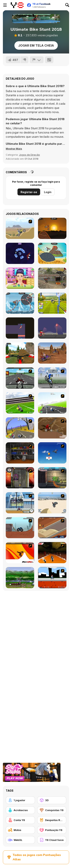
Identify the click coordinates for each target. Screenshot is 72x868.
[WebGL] (20, 840)
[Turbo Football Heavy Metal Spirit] (20, 403)
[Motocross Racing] (52, 353)
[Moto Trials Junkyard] (52, 278)
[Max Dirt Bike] (20, 553)
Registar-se (29, 192)
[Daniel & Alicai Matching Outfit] (20, 278)
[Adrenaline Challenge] (52, 428)
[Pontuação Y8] (52, 830)
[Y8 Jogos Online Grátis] (17, 5)
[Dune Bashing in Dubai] (52, 503)
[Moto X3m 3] (52, 253)
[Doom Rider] (52, 553)
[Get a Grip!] (52, 378)
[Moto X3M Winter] (20, 303)
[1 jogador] (20, 800)
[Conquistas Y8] (52, 810)
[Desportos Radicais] (52, 820)
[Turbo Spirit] (52, 403)
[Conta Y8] (20, 820)
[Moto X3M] (52, 228)
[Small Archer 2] (52, 328)
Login (48, 192)
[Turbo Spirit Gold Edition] (20, 428)
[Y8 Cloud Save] (52, 840)
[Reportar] (37, 60)
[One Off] (20, 453)
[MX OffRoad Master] (20, 353)
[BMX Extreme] (52, 478)
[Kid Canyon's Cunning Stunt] (52, 453)
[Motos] (20, 830)
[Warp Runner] (20, 253)
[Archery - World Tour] (52, 303)
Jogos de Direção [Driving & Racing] (29, 155)
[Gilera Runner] (20, 478)
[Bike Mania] (20, 578)
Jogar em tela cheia (36, 45)
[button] (14, 149)
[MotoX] (52, 528)
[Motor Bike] (20, 228)
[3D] (52, 800)
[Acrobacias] (20, 810)
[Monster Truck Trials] (20, 528)
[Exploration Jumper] (20, 328)
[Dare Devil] (20, 503)
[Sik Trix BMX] (52, 578)
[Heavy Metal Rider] (20, 378)
